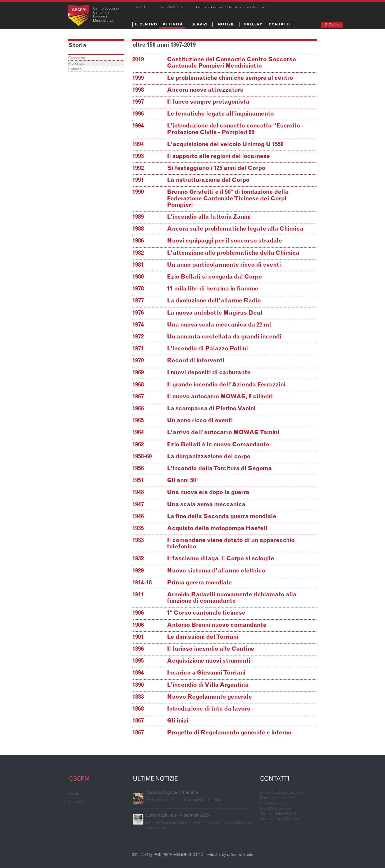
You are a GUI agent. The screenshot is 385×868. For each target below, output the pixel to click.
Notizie (226, 25)
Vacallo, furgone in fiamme (172, 793)
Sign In (332, 25)
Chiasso (75, 69)
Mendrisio (76, 64)
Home (74, 794)
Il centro (146, 25)
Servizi (199, 25)
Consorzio (77, 58)
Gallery (253, 25)
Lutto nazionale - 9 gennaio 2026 (177, 816)
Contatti (280, 25)
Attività (173, 25)
